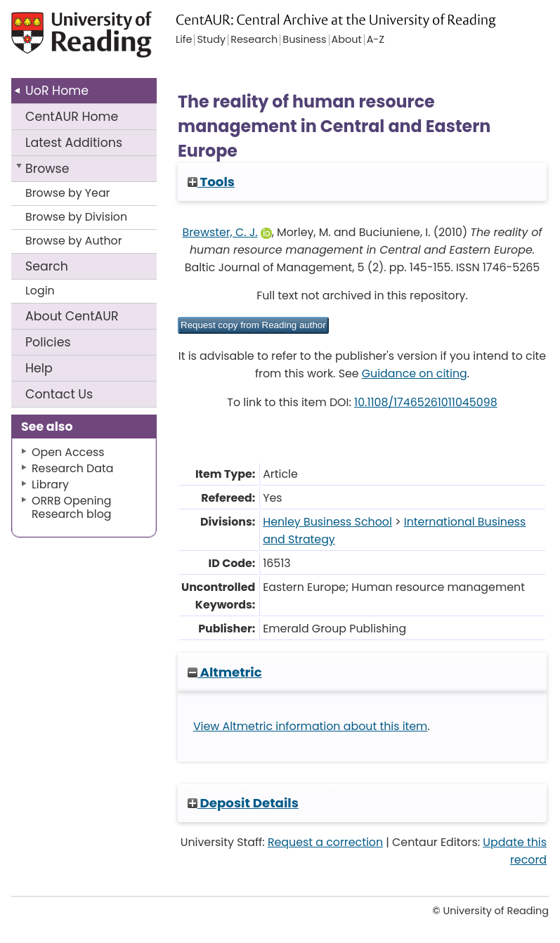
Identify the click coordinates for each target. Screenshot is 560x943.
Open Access (68, 452)
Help (39, 368)
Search (47, 266)
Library (50, 484)
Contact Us (59, 394)
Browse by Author (74, 241)
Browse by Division (76, 217)
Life (184, 40)
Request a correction (325, 842)
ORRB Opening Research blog (72, 507)
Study (211, 40)
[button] (253, 325)
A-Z (376, 40)
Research (254, 40)
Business (304, 40)
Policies (48, 342)
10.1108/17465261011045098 (426, 402)
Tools (211, 182)
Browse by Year (68, 193)
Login (40, 291)
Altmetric (225, 672)
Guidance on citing (415, 373)
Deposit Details (243, 803)
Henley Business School (327, 522)
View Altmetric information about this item (311, 726)
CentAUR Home (72, 117)
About (72, 316)
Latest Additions (74, 143)
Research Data (72, 468)
